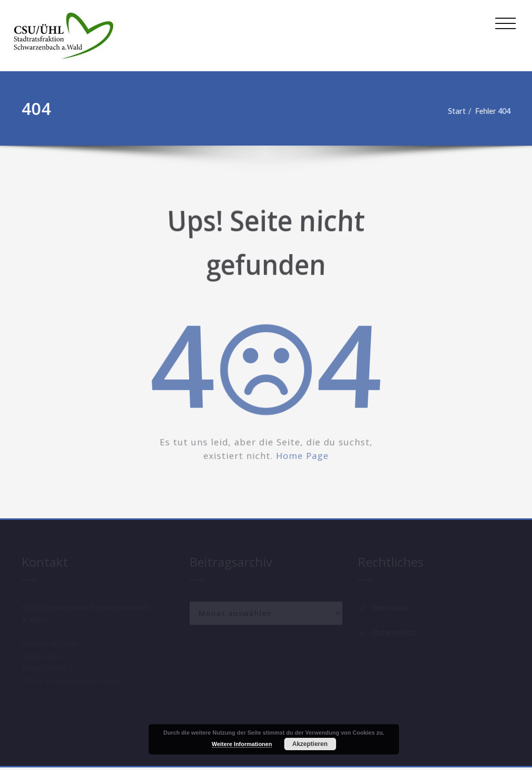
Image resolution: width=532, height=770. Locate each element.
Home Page (304, 461)
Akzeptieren (310, 744)
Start (458, 111)
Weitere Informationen (242, 744)
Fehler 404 (496, 111)
